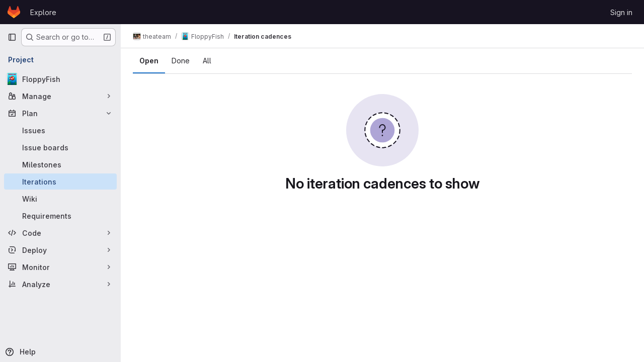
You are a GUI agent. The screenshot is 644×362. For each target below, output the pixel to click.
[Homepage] (14, 12)
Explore (43, 12)
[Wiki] (60, 199)
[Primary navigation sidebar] (12, 37)
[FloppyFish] (60, 79)
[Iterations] (60, 182)
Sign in (621, 12)
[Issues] (60, 130)
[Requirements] (60, 216)
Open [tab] (149, 61)
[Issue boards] (60, 147)
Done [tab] (181, 61)
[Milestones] (60, 164)
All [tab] (207, 61)
